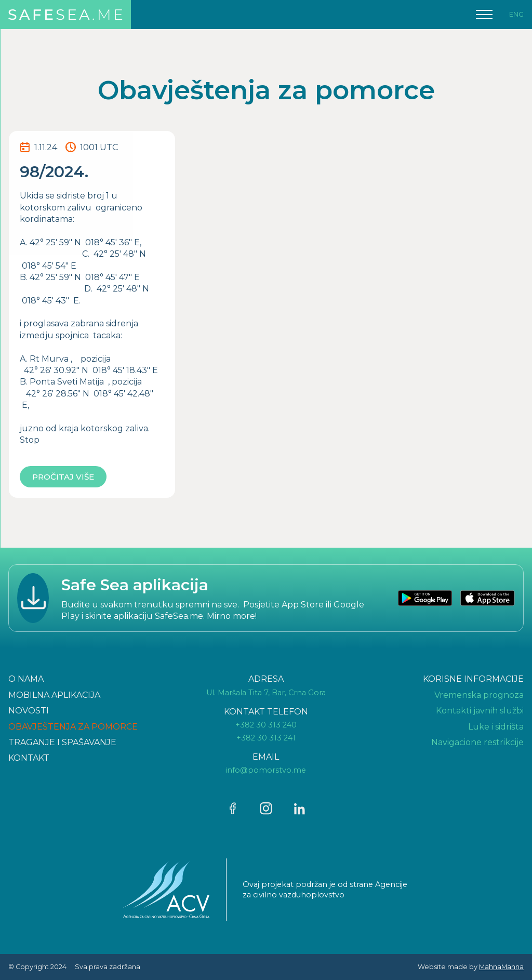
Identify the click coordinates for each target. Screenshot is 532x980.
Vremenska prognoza (479, 695)
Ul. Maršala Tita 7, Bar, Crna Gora (266, 693)
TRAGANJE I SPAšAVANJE (62, 742)
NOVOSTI (29, 711)
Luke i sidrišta (496, 727)
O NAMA (26, 679)
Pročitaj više (63, 477)
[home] (65, 15)
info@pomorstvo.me (266, 770)
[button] (484, 15)
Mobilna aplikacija (54, 695)
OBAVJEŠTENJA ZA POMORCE (73, 727)
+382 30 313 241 (266, 738)
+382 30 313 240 (266, 725)
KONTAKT (29, 758)
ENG (516, 14)
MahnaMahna (501, 967)
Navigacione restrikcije (477, 742)
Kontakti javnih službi (480, 711)
